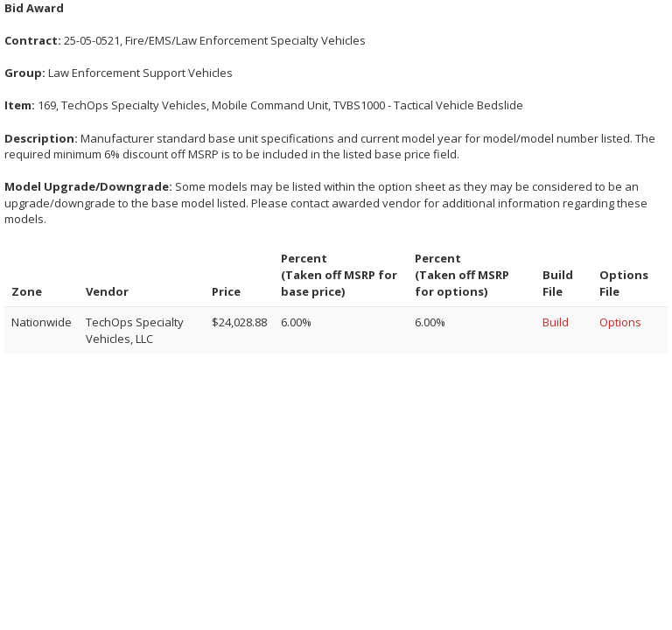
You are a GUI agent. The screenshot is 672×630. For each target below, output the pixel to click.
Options (620, 322)
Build (556, 322)
